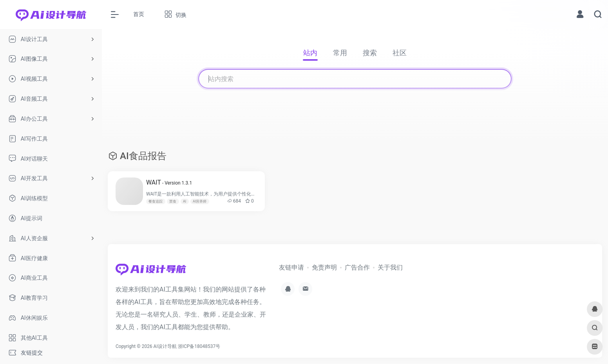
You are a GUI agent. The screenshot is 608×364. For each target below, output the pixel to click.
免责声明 (324, 267)
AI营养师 (200, 201)
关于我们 (390, 267)
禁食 (173, 201)
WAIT (169, 182)
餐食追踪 (156, 201)
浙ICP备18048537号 (199, 346)
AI (185, 201)
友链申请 (291, 267)
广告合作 (357, 267)
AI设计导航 (165, 346)
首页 (139, 14)
